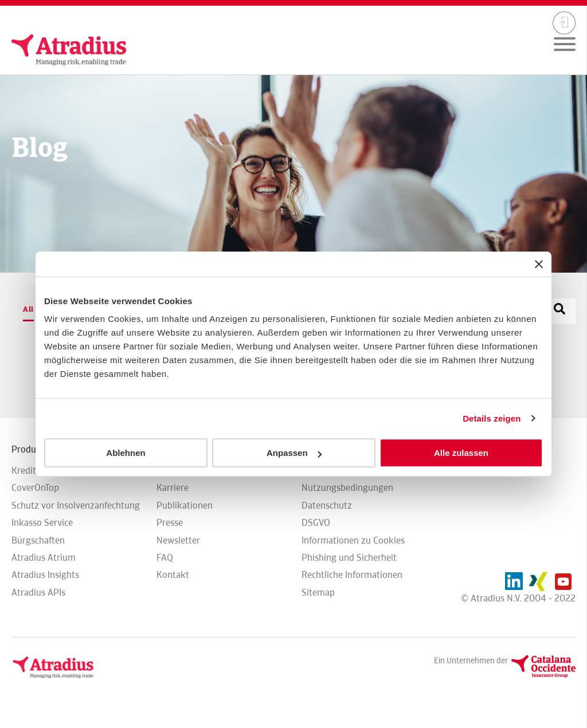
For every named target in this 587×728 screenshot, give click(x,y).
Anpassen (294, 453)
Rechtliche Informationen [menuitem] (352, 575)
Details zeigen (492, 418)
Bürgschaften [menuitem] (38, 540)
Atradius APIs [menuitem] (38, 593)
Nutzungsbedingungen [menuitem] (347, 488)
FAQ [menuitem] (165, 558)
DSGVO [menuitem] (316, 523)
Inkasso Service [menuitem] (42, 523)
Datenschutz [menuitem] (327, 505)
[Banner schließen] (539, 264)
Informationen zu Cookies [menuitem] (353, 540)
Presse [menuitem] (170, 523)
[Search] (559, 310)
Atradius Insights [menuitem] (45, 575)
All (28, 309)
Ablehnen (126, 453)
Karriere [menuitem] (173, 488)
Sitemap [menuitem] (318, 593)
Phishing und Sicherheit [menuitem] (349, 558)
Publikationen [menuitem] (185, 505)
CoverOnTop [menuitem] (35, 488)
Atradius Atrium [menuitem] (44, 558)
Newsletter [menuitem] (178, 540)
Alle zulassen (461, 453)
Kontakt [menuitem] (173, 575)
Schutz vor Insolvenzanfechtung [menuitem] (76, 505)
